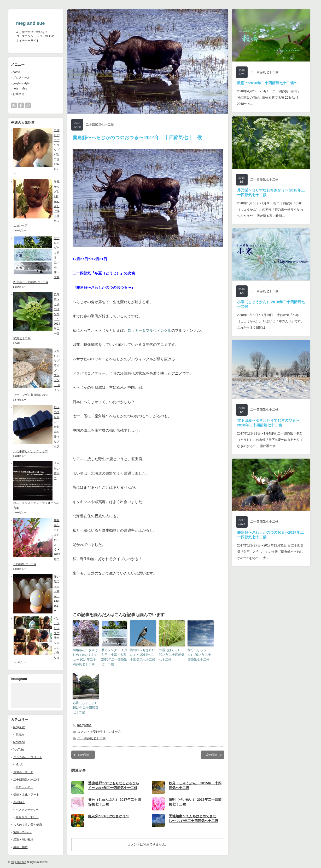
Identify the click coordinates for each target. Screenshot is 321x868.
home (16, 72)
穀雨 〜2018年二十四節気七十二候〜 (267, 83)
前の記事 (84, 755)
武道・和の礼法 (23, 839)
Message (19, 742)
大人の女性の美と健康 (28, 825)
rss (14, 105)
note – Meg (20, 88)
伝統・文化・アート (26, 794)
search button (28, 105)
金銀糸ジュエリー (27, 817)
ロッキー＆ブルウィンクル (149, 330)
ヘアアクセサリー (27, 810)
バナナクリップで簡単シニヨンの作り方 (57, 638)
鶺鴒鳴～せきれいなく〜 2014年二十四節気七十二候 (143, 655)
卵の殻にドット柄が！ (57, 586)
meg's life (19, 727)
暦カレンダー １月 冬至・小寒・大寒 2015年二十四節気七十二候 (114, 657)
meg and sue (31, 23)
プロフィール (21, 77)
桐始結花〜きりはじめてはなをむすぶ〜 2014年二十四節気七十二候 (85, 657)
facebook (21, 105)
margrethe (84, 725)
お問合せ (19, 94)
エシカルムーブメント (28, 757)
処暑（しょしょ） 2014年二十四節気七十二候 (86, 708)
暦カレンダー (24, 787)
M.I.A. (19, 764)
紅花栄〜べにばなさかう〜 (109, 816)
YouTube (19, 749)
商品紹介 (19, 802)
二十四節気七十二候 (26, 780)
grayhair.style (21, 83)
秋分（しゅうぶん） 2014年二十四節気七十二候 (199, 655)
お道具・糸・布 (23, 772)
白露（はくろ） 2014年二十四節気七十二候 (172, 655)
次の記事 (212, 755)
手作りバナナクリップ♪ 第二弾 (57, 145)
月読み (20, 735)
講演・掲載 (21, 847)
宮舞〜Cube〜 (22, 832)
